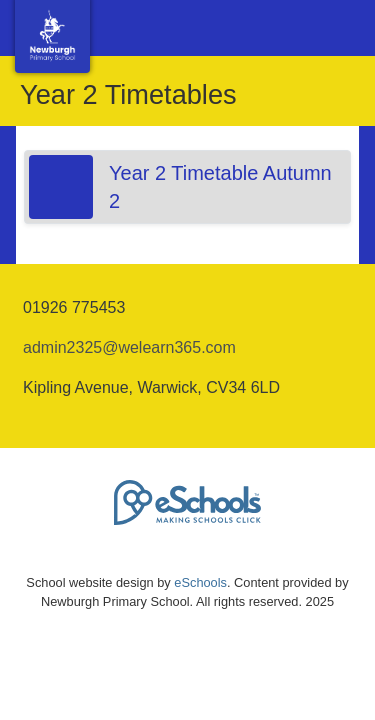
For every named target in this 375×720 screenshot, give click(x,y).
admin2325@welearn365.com (129, 347)
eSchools (200, 582)
